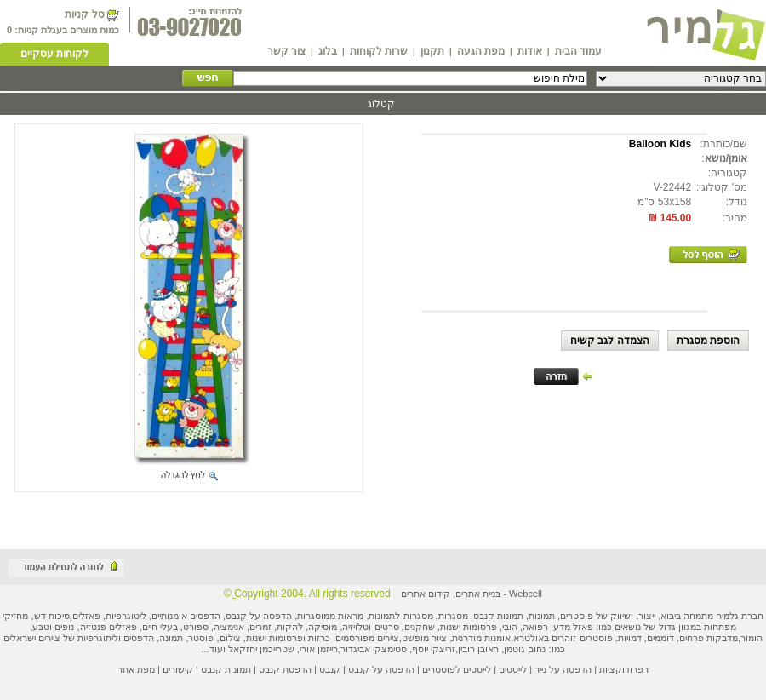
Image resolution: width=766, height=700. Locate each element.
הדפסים (139, 638)
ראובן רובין (478, 649)
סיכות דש (52, 616)
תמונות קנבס (226, 669)
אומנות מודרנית (481, 638)
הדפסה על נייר (563, 669)
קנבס (330, 669)
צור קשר (286, 51)
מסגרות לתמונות (400, 616)
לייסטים (513, 669)
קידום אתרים (426, 594)
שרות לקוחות (379, 51)
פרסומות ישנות (469, 627)
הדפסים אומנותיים (186, 616)
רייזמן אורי (319, 649)
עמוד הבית (578, 51)
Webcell (526, 594)
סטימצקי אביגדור (374, 649)
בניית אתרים (478, 594)
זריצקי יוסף (434, 649)
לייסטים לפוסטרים (457, 669)
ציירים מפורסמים (367, 638)
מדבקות (722, 638)
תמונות (542, 616)
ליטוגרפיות (126, 616)
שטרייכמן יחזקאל (261, 649)
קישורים (178, 669)
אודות (530, 51)
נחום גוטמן (525, 649)
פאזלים (86, 616)
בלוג (328, 51)
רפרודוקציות (624, 669)
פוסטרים (577, 616)
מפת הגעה (481, 51)
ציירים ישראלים (32, 638)
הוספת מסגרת (708, 341)
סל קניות (84, 14)
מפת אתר (136, 669)
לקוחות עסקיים (54, 54)
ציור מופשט (424, 638)
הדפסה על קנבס (259, 616)
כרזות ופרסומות (300, 638)
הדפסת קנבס (285, 669)
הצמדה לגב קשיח (610, 341)
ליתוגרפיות (98, 638)
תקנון (432, 51)
